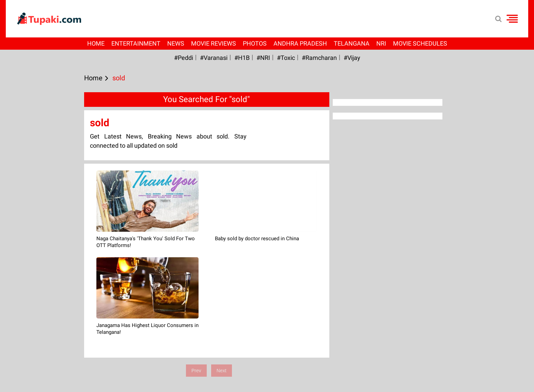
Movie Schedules (420, 43)
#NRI (263, 58)
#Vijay (352, 58)
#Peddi (184, 58)
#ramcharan (319, 58)
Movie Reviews (214, 43)
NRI (381, 43)
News (176, 43)
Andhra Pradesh (300, 43)
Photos (255, 43)
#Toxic (286, 58)
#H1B (242, 58)
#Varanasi (214, 58)
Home (96, 43)
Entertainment (136, 43)
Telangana (352, 43)
